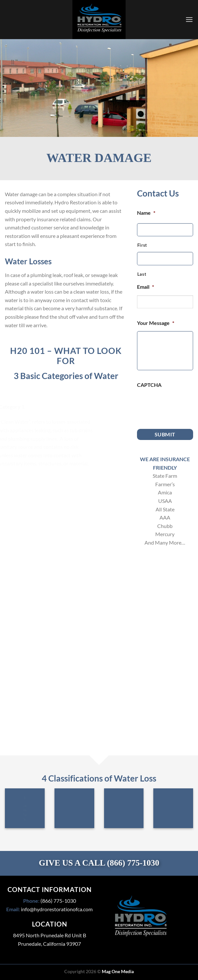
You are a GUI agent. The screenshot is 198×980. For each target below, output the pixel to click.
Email (145, 287)
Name (146, 213)
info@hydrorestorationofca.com (57, 909)
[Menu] (189, 19)
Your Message (156, 323)
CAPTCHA (149, 385)
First (142, 245)
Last (142, 274)
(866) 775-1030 (133, 863)
